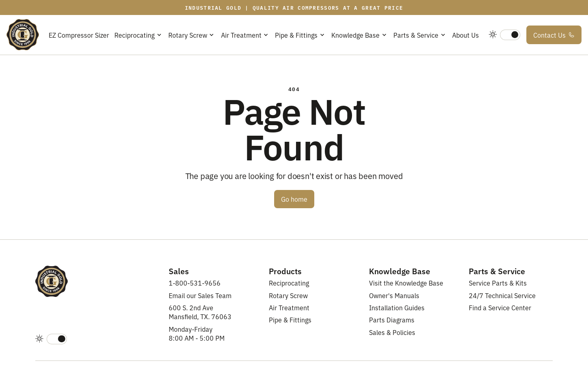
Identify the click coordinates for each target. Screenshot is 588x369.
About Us (466, 35)
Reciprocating (289, 283)
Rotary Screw (288, 295)
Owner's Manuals (394, 295)
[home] (23, 35)
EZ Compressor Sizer (79, 35)
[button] (139, 35)
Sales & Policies (392, 332)
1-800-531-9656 (195, 283)
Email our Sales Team (200, 295)
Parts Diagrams (392, 320)
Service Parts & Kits (498, 283)
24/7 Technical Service (502, 295)
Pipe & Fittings (290, 320)
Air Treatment (289, 307)
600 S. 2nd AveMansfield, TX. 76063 (200, 312)
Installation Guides (397, 307)
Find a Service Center (500, 307)
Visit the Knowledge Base (406, 283)
